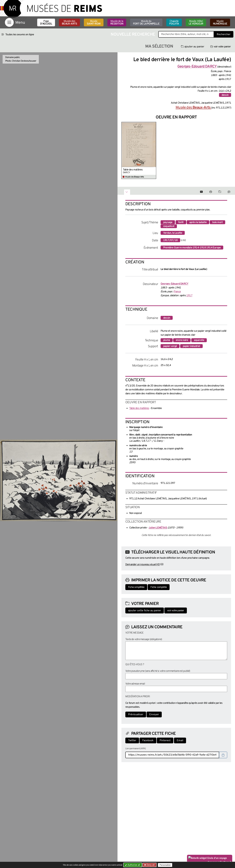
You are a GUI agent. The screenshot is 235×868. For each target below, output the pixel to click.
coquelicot (169, 226)
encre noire (182, 340)
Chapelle (174, 23)
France (177, 292)
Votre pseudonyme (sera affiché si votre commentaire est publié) (158, 671)
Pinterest (165, 741)
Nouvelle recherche (133, 35)
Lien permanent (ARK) (136, 749)
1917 (189, 296)
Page (46, 23)
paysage (168, 222)
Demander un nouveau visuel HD (143, 565)
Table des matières (133, 170)
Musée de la (117, 23)
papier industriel (191, 346)
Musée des (69, 23)
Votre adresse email (135, 684)
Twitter (132, 741)
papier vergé (170, 346)
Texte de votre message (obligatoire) (144, 639)
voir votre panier (220, 47)
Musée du (146, 23)
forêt (181, 222)
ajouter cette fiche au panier (145, 611)
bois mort (217, 222)
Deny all (150, 865)
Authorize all (133, 865)
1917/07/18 (170, 240)
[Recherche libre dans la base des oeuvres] (186, 34)
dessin (225, 95)
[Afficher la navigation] (9, 22)
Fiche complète (159, 587)
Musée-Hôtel (196, 23)
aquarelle (199, 340)
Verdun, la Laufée (173, 233)
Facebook (148, 741)
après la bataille (198, 222)
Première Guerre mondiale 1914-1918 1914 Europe (192, 248)
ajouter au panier (193, 47)
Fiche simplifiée (136, 587)
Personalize (165, 865)
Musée (94, 23)
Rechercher (224, 34)
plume (167, 340)
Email (180, 741)
